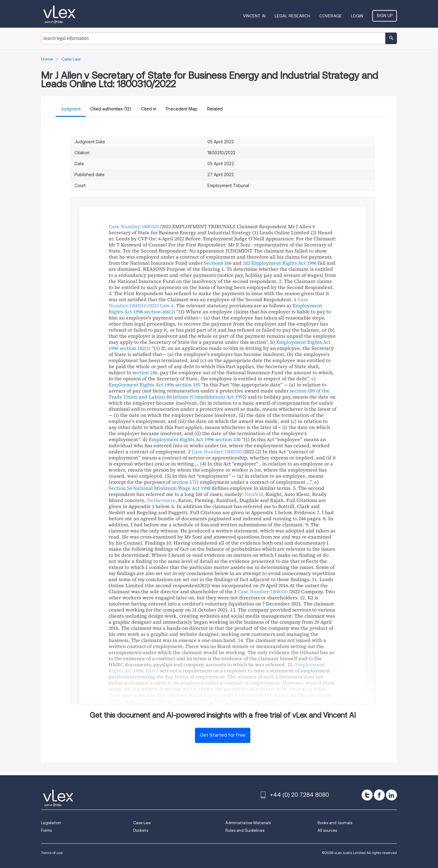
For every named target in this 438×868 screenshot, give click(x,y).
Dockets (141, 830)
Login (357, 16)
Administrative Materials (248, 823)
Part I (152, 671)
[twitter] (367, 795)
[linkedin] (391, 795)
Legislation (51, 823)
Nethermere (161, 500)
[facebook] (379, 795)
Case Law (142, 823)
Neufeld (254, 494)
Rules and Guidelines (245, 830)
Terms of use (52, 853)
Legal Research (292, 16)
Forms (46, 830)
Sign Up (385, 16)
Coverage (331, 16)
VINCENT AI (254, 16)
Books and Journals (335, 823)
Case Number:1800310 (134, 226)
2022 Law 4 (161, 305)
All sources (327, 830)
